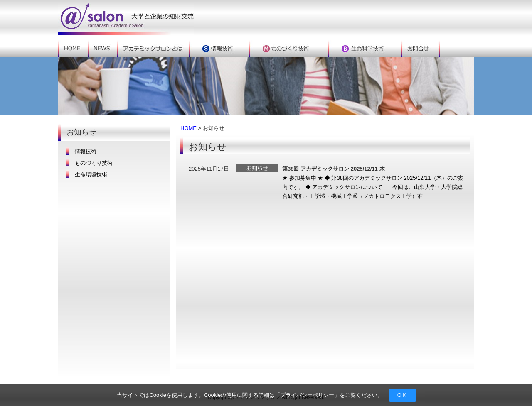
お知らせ (257, 168)
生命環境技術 (91, 175)
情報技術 (86, 151)
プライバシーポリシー (307, 395)
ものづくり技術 (94, 163)
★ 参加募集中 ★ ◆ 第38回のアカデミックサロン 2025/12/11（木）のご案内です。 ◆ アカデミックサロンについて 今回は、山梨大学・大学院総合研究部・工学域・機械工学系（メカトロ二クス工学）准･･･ (373, 187)
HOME (188, 128)
